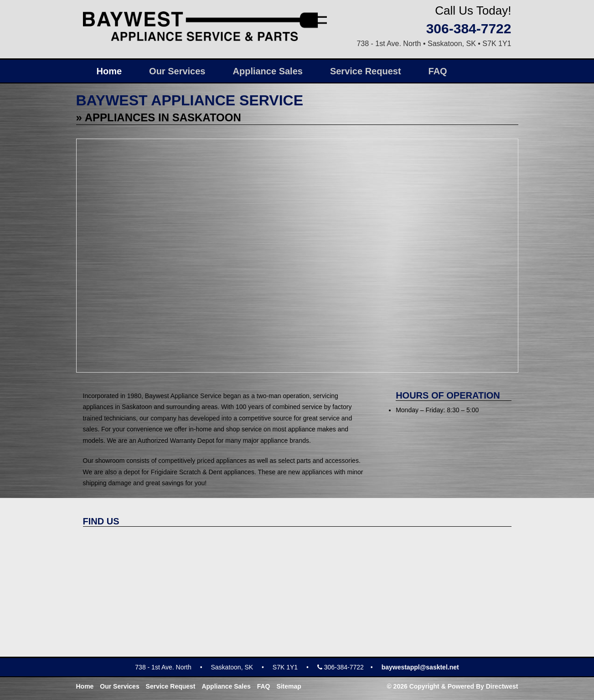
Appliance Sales (268, 71)
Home (109, 71)
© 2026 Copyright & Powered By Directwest (452, 686)
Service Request (366, 71)
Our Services (177, 71)
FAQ (438, 71)
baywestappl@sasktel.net (420, 667)
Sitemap (289, 686)
